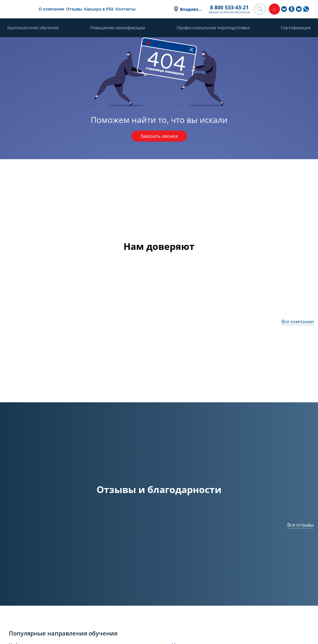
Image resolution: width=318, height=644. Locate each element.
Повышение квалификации (118, 28)
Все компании (298, 322)
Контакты (126, 9)
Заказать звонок (159, 136)
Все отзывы (300, 525)
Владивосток (191, 9)
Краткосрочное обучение (33, 28)
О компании (51, 9)
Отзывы (74, 9)
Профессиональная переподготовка (213, 28)
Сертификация (296, 28)
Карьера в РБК (99, 9)
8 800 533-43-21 (229, 7)
